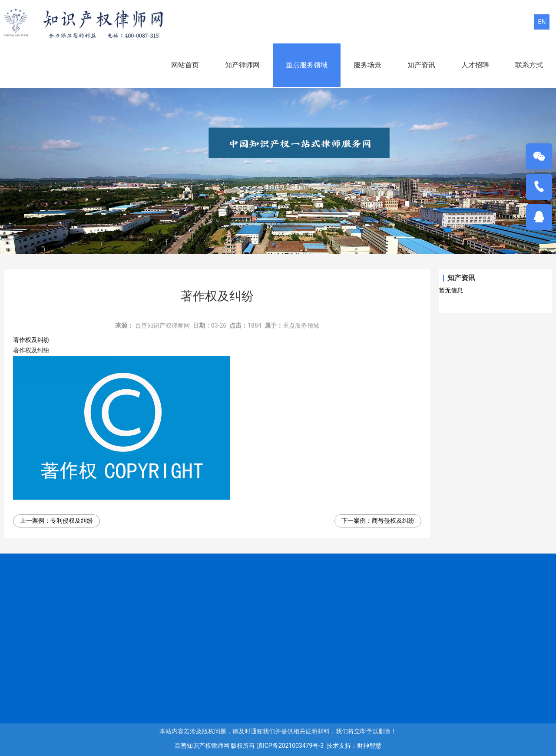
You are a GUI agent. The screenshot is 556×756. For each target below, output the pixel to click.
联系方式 (529, 65)
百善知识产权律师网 (162, 325)
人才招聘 (475, 65)
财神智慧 (369, 746)
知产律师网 (242, 65)
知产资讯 (421, 65)
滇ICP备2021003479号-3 (290, 746)
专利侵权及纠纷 (72, 521)
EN (542, 22)
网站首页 (185, 65)
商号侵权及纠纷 (393, 521)
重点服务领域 (307, 65)
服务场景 (367, 65)
